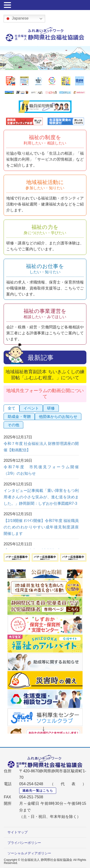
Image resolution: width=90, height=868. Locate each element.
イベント (31, 408)
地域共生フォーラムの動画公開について (45, 394)
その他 (13, 425)
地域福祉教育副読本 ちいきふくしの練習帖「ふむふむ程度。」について (45, 375)
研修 (51, 408)
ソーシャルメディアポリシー (29, 853)
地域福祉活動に (45, 185)
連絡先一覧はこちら (38, 791)
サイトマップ (18, 832)
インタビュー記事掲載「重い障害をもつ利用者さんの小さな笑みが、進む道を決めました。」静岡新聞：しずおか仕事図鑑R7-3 (41, 497)
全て (12, 408)
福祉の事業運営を (45, 313)
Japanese (17, 19)
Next (44, 729)
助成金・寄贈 (19, 417)
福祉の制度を (45, 140)
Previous (46, 576)
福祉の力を (45, 229)
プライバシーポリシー (24, 843)
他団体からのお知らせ (58, 417)
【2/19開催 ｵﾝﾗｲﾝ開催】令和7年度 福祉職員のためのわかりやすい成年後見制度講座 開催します (43, 527)
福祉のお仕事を (45, 269)
